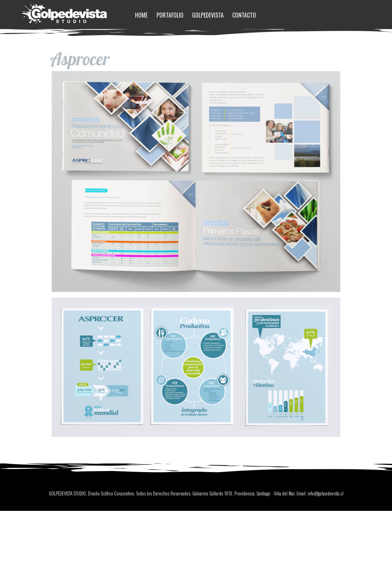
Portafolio (170, 15)
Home (141, 15)
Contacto (244, 15)
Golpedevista (208, 15)
